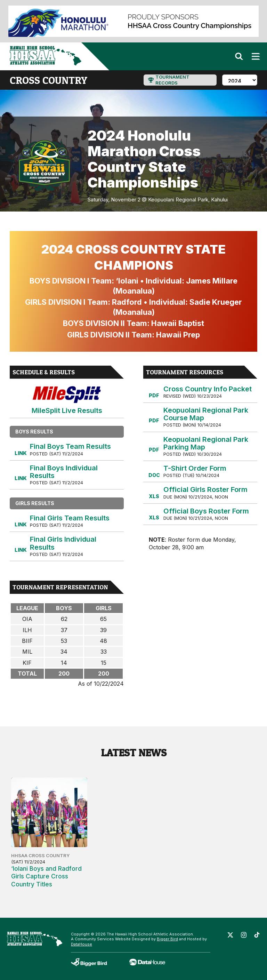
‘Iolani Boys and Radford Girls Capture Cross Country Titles (46, 876)
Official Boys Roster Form (206, 511)
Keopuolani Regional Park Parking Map (206, 443)
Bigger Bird (167, 939)
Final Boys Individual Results (64, 472)
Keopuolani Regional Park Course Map (206, 414)
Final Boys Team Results (70, 446)
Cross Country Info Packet (208, 389)
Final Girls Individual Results (63, 543)
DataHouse (82, 944)
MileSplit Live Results (67, 400)
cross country (48, 80)
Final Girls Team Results (70, 518)
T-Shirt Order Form (195, 468)
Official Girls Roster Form (205, 489)
